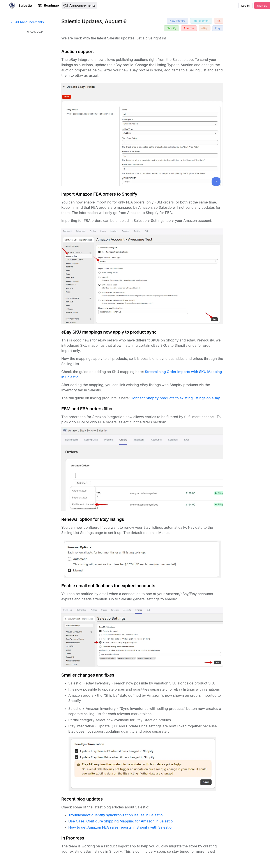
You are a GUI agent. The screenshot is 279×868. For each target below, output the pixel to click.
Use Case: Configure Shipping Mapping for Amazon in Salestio (120, 821)
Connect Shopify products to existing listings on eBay (175, 398)
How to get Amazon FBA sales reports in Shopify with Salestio (120, 827)
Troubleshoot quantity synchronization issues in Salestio (116, 815)
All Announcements (27, 22)
